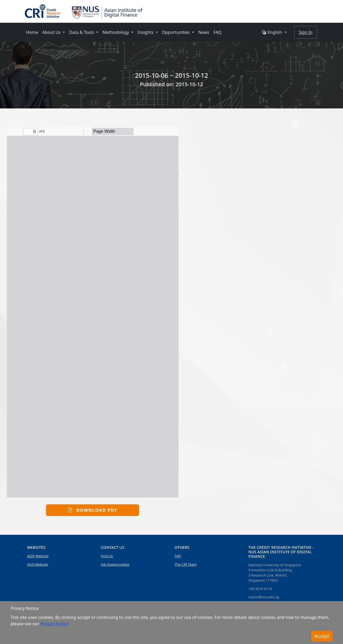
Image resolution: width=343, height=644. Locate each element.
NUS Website (38, 564)
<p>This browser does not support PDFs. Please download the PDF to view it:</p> (93, 312)
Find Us (107, 556)
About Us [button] (52, 32)
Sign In (305, 32)
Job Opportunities (115, 564)
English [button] (272, 32)
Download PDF (93, 510)
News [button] (204, 32)
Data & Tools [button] (82, 32)
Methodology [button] (116, 32)
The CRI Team (186, 564)
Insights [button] (146, 32)
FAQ (178, 556)
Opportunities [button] (177, 32)
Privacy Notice (54, 624)
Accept (322, 636)
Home (32, 32)
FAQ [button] (217, 32)
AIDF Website (38, 556)
